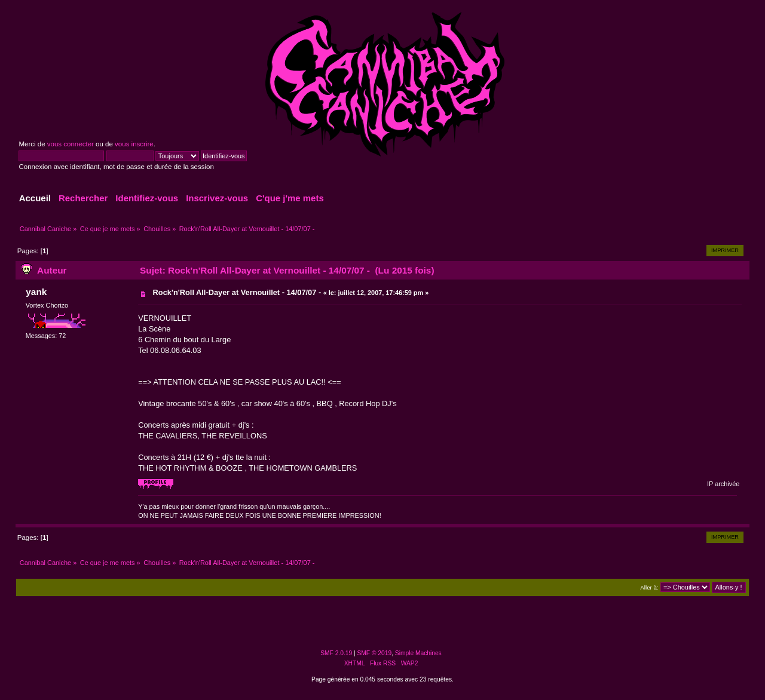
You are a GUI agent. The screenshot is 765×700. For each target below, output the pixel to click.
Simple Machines (418, 653)
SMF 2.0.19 (336, 653)
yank (36, 292)
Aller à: (649, 587)
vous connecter (71, 144)
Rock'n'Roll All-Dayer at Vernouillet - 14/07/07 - (237, 292)
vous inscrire (134, 144)
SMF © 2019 (375, 653)
